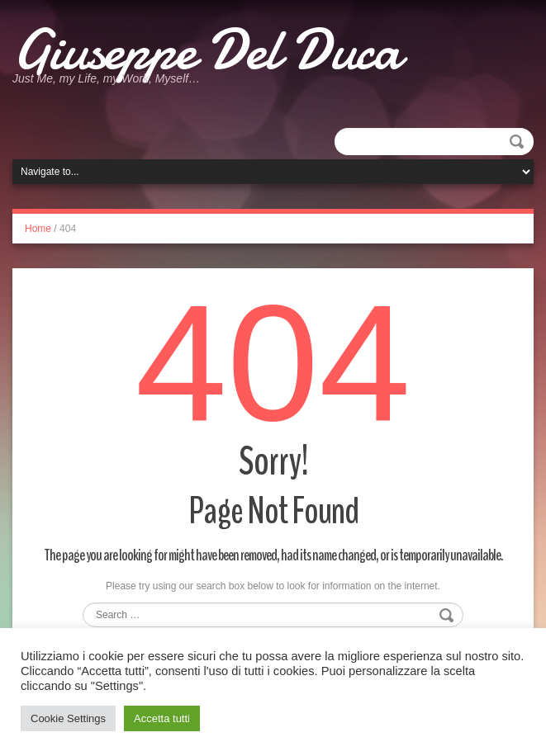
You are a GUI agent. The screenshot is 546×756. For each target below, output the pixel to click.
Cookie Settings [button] (68, 718)
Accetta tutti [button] (162, 718)
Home (38, 229)
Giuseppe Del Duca (207, 50)
